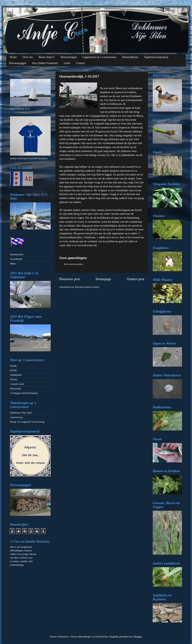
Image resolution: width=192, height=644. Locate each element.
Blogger (138, 637)
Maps (13, 263)
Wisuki (14, 379)
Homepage (103, 279)
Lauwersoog (16, 417)
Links (67, 63)
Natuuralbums (130, 57)
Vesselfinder (16, 259)
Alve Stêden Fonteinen (45, 63)
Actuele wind (17, 384)
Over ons (28, 57)
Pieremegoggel (18, 63)
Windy (13, 366)
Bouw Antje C (47, 57)
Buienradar (16, 388)
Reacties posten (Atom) (87, 287)
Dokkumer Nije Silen (21, 413)
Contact (81, 63)
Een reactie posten (73, 264)
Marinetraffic (17, 254)
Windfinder (16, 375)
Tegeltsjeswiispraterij (156, 57)
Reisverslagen (69, 57)
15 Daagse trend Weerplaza (24, 393)
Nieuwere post (70, 279)
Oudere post (135, 279)
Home (13, 57)
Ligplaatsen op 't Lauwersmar (99, 57)
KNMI (13, 370)
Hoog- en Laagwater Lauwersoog (27, 422)
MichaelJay (102, 637)
